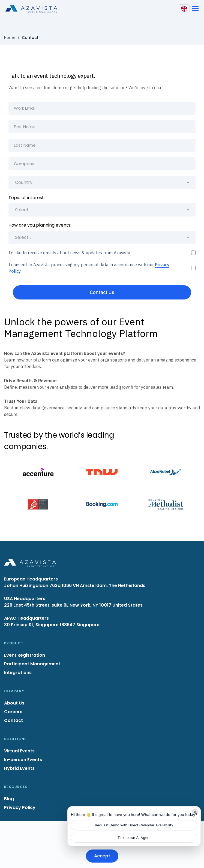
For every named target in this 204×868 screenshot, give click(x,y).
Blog (9, 799)
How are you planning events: (40, 225)
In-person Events (23, 760)
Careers (13, 712)
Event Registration (25, 655)
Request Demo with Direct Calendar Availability (134, 825)
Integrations (18, 673)
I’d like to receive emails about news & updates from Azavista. (70, 253)
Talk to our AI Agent (134, 838)
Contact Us (102, 292)
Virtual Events (19, 751)
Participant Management (32, 664)
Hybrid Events (19, 768)
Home (10, 38)
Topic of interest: (27, 198)
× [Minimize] (195, 812)
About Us (14, 703)
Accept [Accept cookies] (102, 856)
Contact (13, 720)
